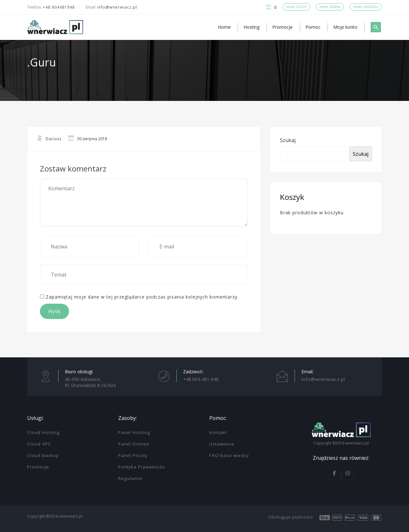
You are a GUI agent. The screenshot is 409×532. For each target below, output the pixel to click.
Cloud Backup (43, 455)
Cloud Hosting (43, 432)
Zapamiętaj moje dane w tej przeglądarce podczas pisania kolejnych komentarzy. (142, 297)
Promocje (38, 467)
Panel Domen (134, 444)
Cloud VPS (39, 444)
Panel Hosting (134, 432)
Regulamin (130, 478)
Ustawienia (222, 444)
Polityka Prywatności (142, 467)
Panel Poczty (133, 455)
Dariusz (54, 139)
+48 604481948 (59, 7)
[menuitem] (225, 27)
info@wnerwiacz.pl (117, 7)
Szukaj (288, 140)
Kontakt (218, 432)
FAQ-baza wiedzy (229, 455)
